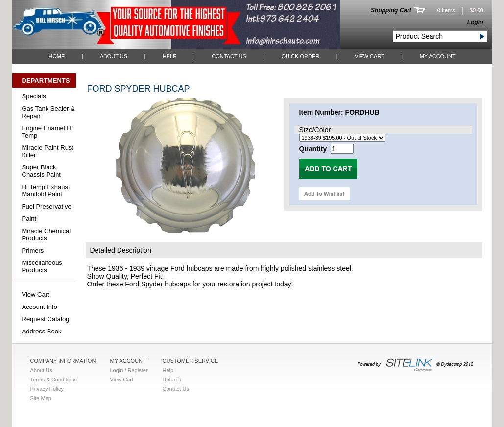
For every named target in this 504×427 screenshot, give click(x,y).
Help (170, 56)
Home (57, 56)
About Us (114, 56)
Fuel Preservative (47, 206)
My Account (438, 56)
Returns (172, 380)
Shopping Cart (391, 10)
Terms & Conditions (54, 380)
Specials (34, 96)
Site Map (41, 398)
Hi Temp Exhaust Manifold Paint (46, 190)
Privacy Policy (47, 389)
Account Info (40, 307)
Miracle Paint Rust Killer (48, 151)
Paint (29, 219)
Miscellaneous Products (42, 266)
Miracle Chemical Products (47, 235)
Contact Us (229, 56)
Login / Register (129, 370)
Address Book (42, 331)
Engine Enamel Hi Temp (48, 132)
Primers (33, 250)
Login (475, 22)
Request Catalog (46, 319)
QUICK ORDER (301, 56)
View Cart (370, 56)
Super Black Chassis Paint (41, 171)
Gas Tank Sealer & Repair (48, 112)
